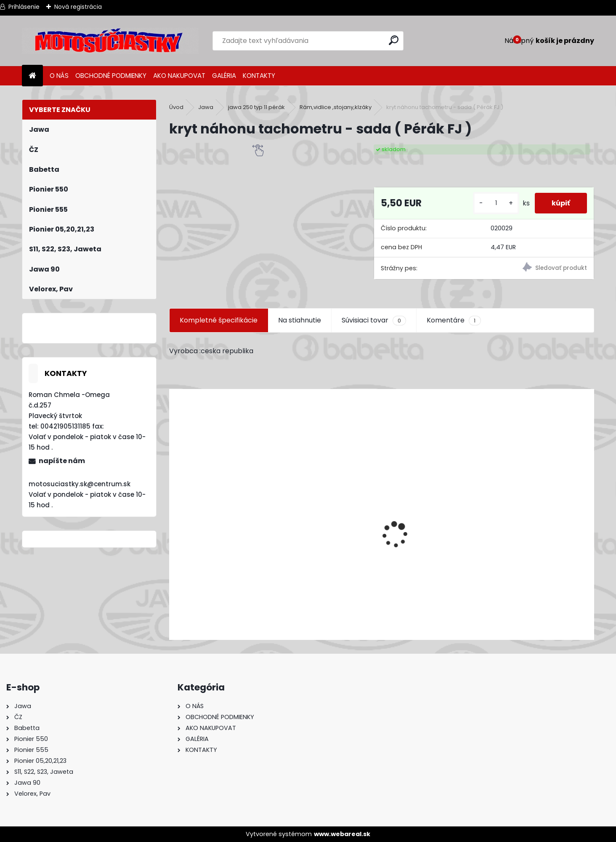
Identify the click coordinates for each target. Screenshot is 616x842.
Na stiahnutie (300, 320)
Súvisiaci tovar (374, 320)
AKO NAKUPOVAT (179, 76)
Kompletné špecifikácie (219, 320)
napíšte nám (62, 461)
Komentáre (454, 320)
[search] (394, 40)
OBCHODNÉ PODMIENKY (111, 76)
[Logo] (110, 41)
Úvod (176, 107)
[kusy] (496, 203)
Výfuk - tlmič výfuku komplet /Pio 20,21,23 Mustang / (261, 588)
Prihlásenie (24, 7)
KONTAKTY (259, 76)
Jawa (206, 107)
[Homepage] (32, 76)
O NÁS (59, 76)
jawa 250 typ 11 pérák (256, 107)
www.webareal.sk (342, 834)
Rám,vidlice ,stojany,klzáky (336, 107)
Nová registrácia (78, 7)
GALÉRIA (224, 76)
